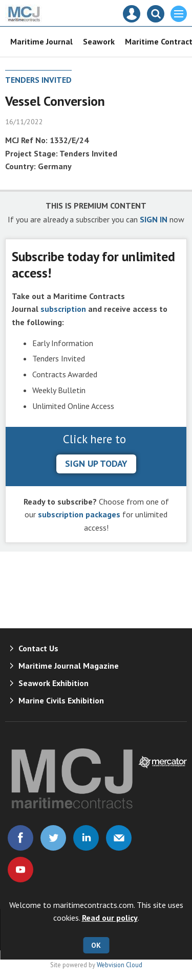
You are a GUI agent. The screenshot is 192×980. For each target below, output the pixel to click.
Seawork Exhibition (54, 683)
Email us (119, 838)
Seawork (99, 41)
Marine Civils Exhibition (61, 700)
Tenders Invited (38, 80)
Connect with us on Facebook (20, 838)
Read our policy (110, 918)
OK (96, 945)
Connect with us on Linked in (86, 838)
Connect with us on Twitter (53, 838)
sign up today (96, 463)
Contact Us (38, 648)
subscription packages (79, 514)
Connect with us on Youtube (20, 870)
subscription (63, 309)
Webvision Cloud (120, 965)
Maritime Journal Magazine (69, 666)
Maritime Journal (41, 41)
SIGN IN (154, 219)
